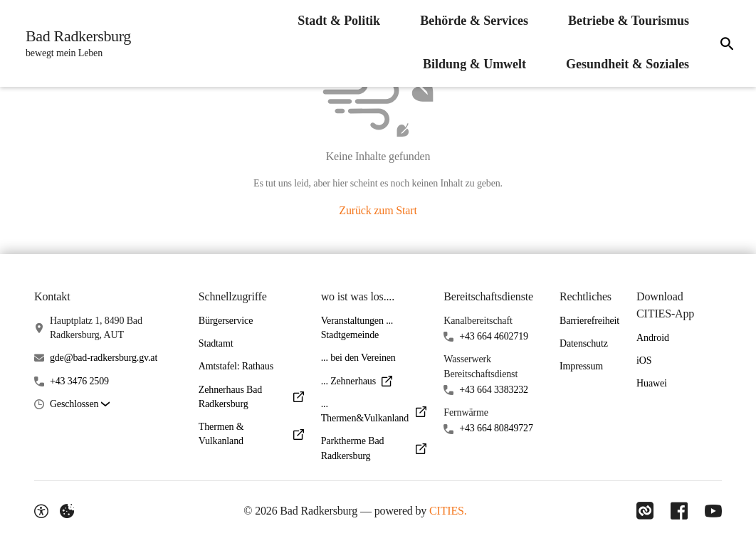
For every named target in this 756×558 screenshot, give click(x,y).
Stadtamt (216, 343)
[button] (80, 405)
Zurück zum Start (378, 210)
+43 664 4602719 (494, 336)
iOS (644, 360)
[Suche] (727, 43)
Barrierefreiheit (589, 321)
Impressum (581, 366)
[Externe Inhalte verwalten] (67, 511)
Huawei (652, 383)
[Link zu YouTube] (713, 511)
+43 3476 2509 (79, 381)
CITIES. (448, 511)
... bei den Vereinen (358, 358)
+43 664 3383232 (494, 390)
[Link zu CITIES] (645, 511)
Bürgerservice (226, 321)
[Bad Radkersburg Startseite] (74, 43)
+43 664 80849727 (496, 428)
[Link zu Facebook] (679, 511)
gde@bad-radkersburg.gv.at (104, 358)
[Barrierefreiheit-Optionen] (41, 511)
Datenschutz (584, 343)
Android (653, 338)
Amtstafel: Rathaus (236, 366)
